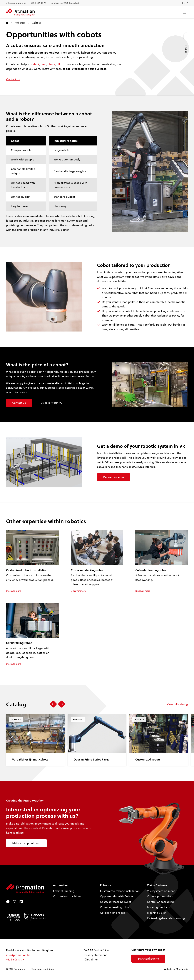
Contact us (13, 79)
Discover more (13, 591)
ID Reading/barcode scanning (166, 918)
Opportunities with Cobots (117, 896)
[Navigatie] (185, 12)
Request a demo (114, 477)
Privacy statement (96, 955)
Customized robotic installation (120, 891)
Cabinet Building (64, 891)
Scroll (186, 42)
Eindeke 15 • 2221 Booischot (65, 3)
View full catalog (177, 704)
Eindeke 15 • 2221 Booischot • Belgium (29, 950)
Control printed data (160, 896)
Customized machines (67, 896)
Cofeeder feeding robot (115, 907)
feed (44, 64)
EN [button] (185, 3)
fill (58, 64)
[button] (53, 704)
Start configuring (148, 959)
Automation (61, 885)
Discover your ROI (52, 403)
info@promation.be (16, 3)
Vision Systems (157, 885)
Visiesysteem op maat (161, 891)
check (52, 64)
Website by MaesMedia (176, 969)
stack (36, 64)
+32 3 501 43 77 (38, 3)
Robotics (20, 23)
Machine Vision (157, 913)
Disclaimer (91, 959)
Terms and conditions (43, 969)
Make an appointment (26, 843)
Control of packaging (160, 902)
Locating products (158, 907)
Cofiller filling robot (112, 913)
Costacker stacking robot (116, 902)
